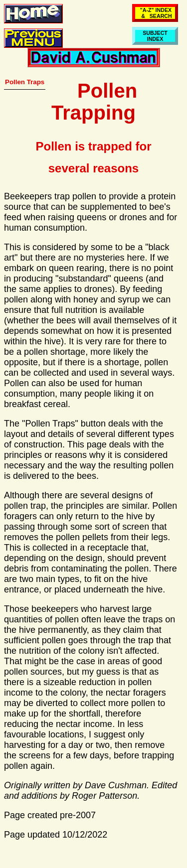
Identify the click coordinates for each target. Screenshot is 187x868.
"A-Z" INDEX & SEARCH (155, 13)
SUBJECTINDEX (155, 36)
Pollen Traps (25, 82)
